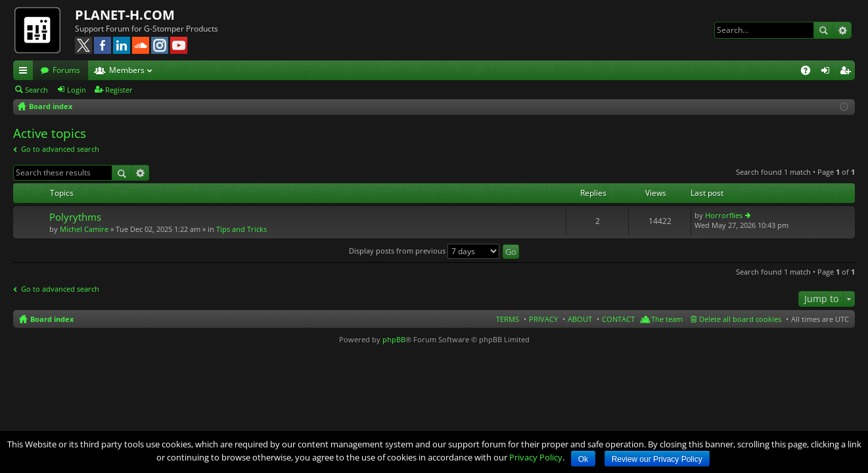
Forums (66, 70)
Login (77, 90)
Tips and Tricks (241, 229)
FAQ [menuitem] (810, 72)
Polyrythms (75, 217)
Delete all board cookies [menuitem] (740, 319)
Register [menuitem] (848, 72)
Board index (52, 319)
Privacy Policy (536, 457)
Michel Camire (84, 229)
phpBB (394, 339)
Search (823, 30)
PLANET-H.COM (125, 15)
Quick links (26, 72)
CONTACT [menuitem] (618, 319)
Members (127, 70)
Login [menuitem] (828, 72)
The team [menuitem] (667, 319)
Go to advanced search (60, 149)
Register (119, 90)
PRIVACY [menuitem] (543, 319)
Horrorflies (724, 215)
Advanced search (842, 30)
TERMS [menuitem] (508, 319)
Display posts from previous (424, 251)
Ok (583, 459)
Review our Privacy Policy (657, 459)
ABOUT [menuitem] (580, 319)
